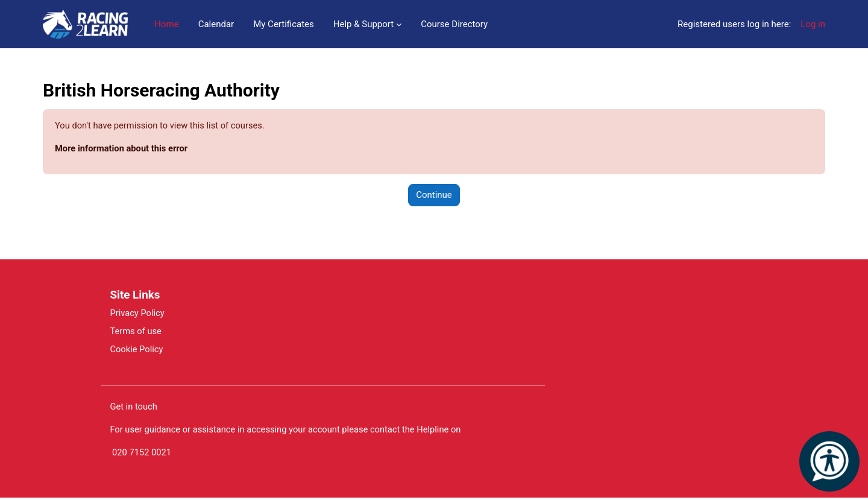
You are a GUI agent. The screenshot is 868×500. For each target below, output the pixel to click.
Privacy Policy (137, 314)
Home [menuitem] (166, 24)
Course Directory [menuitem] (454, 24)
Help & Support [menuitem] (363, 24)
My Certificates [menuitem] (284, 24)
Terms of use (136, 332)
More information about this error (123, 149)
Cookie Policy (137, 350)
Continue (434, 195)
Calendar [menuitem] (216, 24)
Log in (813, 24)
